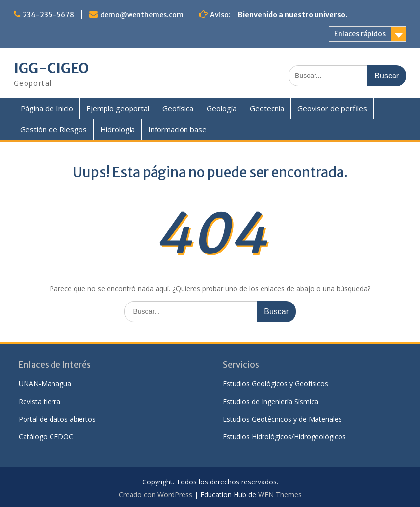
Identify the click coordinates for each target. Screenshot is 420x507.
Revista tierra (39, 401)
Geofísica (178, 108)
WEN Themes (280, 494)
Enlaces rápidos (360, 34)
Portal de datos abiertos (57, 419)
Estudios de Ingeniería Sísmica (271, 401)
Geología (222, 108)
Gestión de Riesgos (53, 129)
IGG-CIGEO (51, 68)
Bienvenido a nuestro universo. (293, 15)
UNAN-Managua (45, 384)
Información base (177, 129)
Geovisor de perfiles (332, 108)
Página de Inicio (47, 108)
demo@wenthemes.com (142, 15)
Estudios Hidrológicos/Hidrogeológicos (284, 437)
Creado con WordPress (156, 494)
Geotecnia (267, 108)
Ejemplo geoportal (118, 108)
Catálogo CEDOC (46, 437)
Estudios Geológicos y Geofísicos (276, 384)
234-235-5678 (48, 15)
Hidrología (118, 129)
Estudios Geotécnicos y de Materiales (282, 419)
